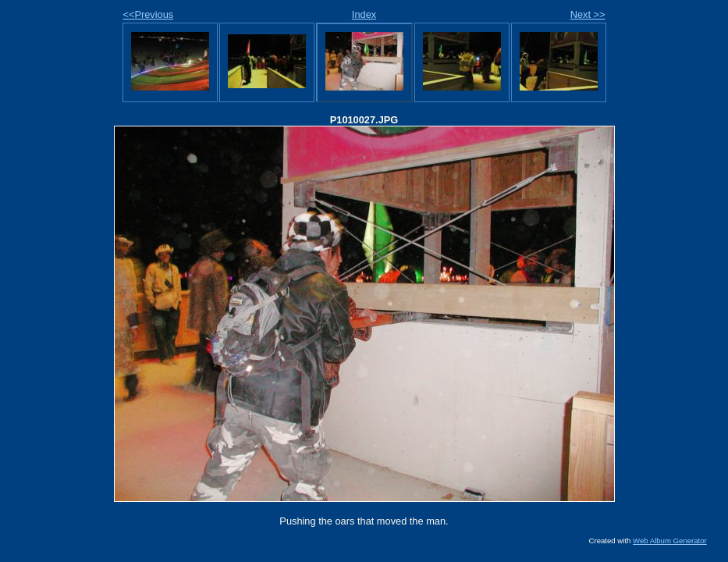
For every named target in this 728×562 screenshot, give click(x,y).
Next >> (588, 14)
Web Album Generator (670, 541)
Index (364, 14)
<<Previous (149, 14)
